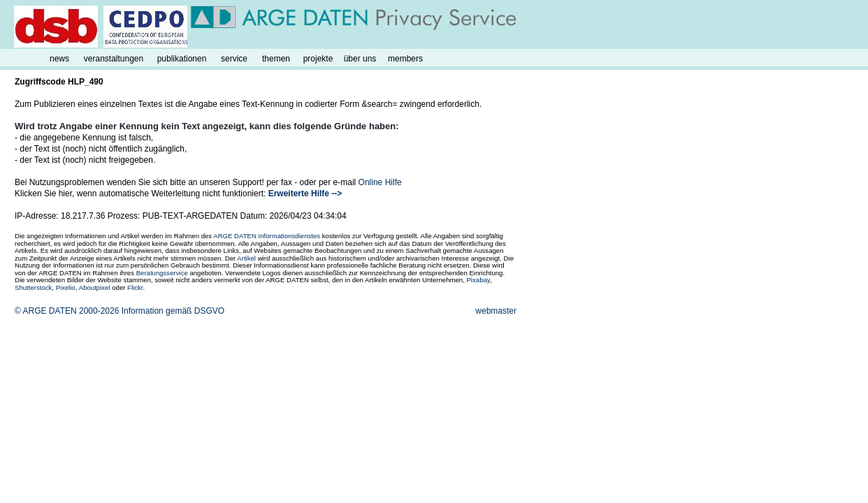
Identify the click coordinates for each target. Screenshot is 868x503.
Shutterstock (33, 287)
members (405, 59)
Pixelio (66, 287)
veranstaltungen (114, 59)
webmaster (496, 311)
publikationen (182, 59)
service (234, 59)
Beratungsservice (162, 273)
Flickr (135, 287)
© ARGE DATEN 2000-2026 (67, 311)
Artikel (246, 258)
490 (96, 82)
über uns (360, 59)
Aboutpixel (95, 287)
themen (276, 59)
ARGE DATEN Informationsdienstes (267, 236)
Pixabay (478, 280)
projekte (318, 59)
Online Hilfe (380, 182)
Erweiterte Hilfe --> (305, 194)
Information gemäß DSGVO (173, 311)
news (59, 59)
